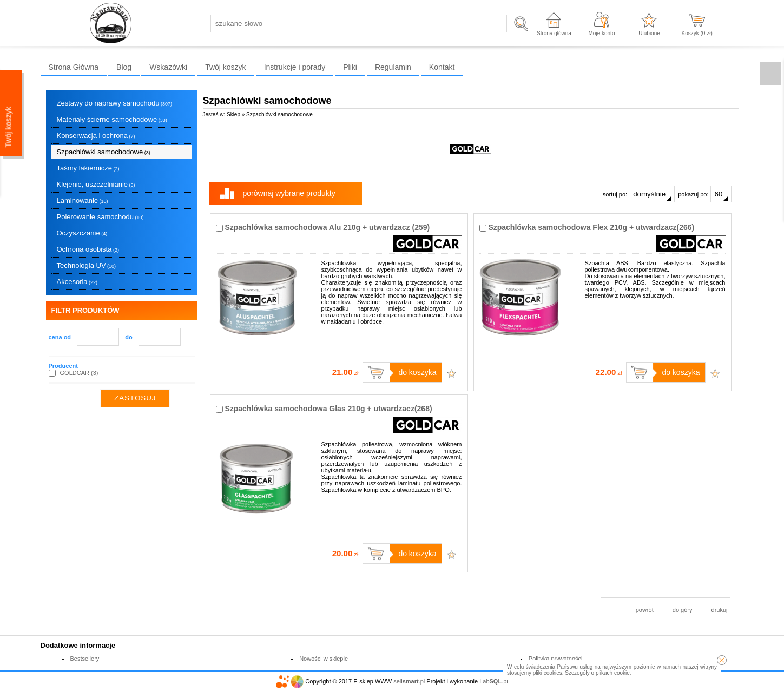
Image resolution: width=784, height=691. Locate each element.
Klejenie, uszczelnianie (96, 184)
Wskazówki (168, 67)
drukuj (720, 610)
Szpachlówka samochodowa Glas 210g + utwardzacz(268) (328, 409)
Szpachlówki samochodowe (104, 152)
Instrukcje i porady (295, 67)
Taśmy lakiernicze (88, 168)
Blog (124, 67)
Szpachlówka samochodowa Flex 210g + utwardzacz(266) (591, 227)
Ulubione (649, 33)
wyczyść (183, 398)
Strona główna (554, 33)
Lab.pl (494, 681)
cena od (60, 337)
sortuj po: (639, 194)
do (129, 337)
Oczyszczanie (82, 233)
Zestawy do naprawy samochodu (115, 103)
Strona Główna (74, 67)
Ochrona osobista (88, 249)
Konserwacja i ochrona (96, 136)
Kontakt (442, 67)
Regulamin (393, 67)
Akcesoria (77, 282)
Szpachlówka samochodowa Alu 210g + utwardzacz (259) (327, 227)
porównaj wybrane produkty (289, 193)
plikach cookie (613, 673)
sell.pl (409, 681)
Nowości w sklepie (324, 659)
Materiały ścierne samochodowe (112, 119)
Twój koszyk (225, 67)
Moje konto (602, 33)
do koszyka (417, 372)
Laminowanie (83, 200)
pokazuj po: (704, 194)
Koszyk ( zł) (697, 33)
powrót (645, 610)
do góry (683, 610)
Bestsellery (85, 659)
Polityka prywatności (556, 659)
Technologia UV (87, 265)
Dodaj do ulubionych (452, 373)
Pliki (350, 67)
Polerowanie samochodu (100, 217)
